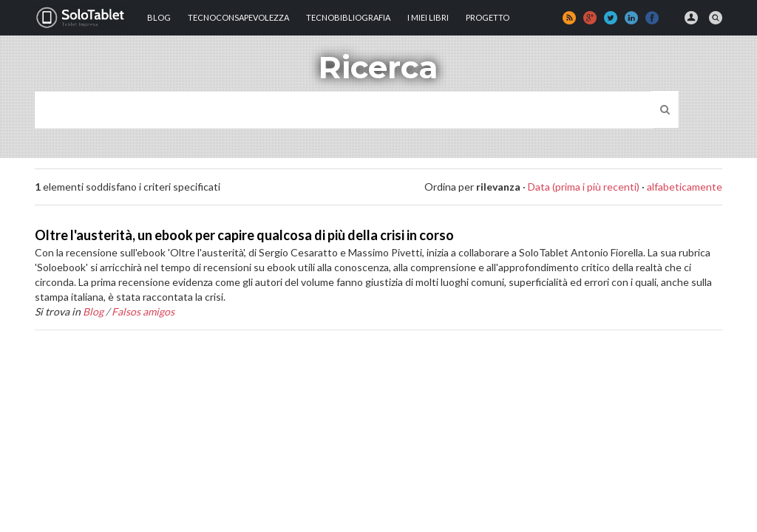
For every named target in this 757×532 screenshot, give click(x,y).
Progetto (488, 17)
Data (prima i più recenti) (584, 187)
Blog (159, 17)
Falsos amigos (143, 311)
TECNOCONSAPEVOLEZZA (238, 17)
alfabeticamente (685, 187)
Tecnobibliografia (348, 17)
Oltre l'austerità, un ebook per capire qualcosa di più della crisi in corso (244, 235)
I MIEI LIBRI (428, 17)
